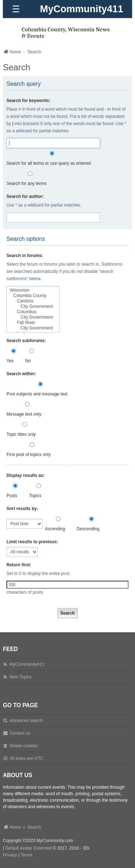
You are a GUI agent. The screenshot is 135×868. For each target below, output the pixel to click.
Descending (92, 524)
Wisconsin (33, 290)
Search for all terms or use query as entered (52, 158)
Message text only (27, 409)
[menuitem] (10, 855)
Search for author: (25, 196)
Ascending (58, 524)
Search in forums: (25, 256)
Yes (13, 356)
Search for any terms (30, 179)
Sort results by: (22, 509)
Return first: (19, 565)
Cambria (33, 301)
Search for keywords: (28, 101)
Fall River (33, 323)
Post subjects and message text (40, 389)
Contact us (20, 733)
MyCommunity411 (82, 9)
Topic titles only (25, 429)
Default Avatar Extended (28, 848)
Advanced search (26, 721)
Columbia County (33, 296)
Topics (39, 491)
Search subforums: (26, 341)
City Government (33, 307)
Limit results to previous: (32, 542)
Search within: (21, 374)
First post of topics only (32, 450)
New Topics (20, 677)
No (31, 356)
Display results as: (26, 475)
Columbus (33, 312)
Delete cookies (24, 746)
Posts (15, 491)
